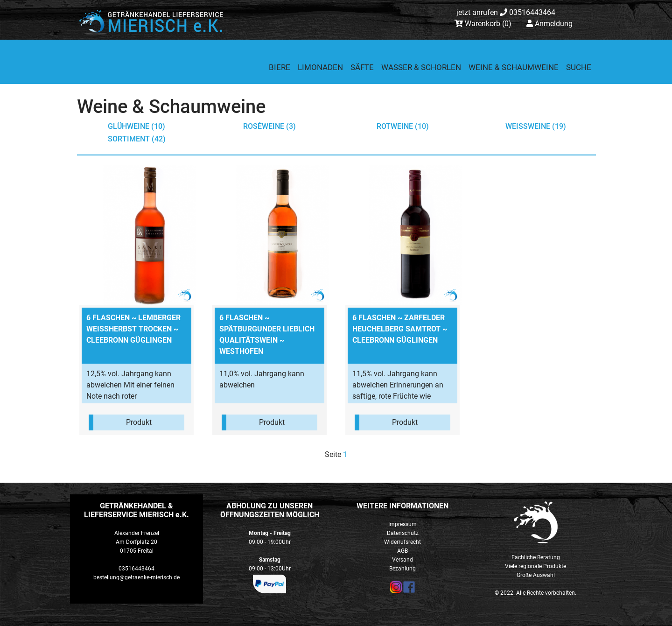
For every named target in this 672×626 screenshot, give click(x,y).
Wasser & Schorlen (421, 67)
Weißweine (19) (536, 126)
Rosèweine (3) (269, 126)
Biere (280, 67)
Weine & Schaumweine (514, 67)
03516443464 (506, 12)
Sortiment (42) (137, 139)
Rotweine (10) (403, 126)
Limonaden (320, 67)
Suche (579, 67)
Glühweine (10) (136, 126)
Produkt (139, 422)
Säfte (362, 67)
